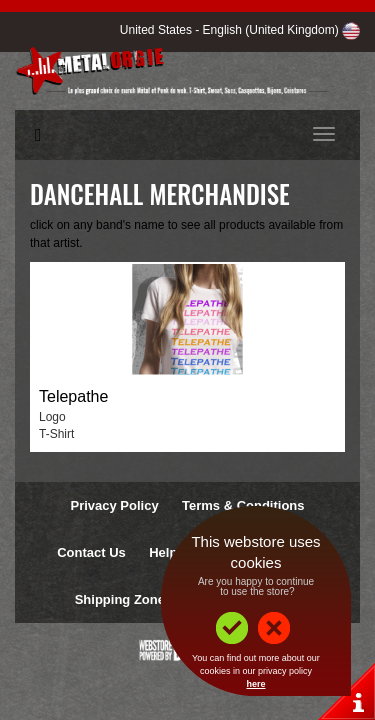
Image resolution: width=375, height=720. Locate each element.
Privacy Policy (114, 505)
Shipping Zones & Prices (151, 599)
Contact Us (91, 552)
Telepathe (73, 396)
